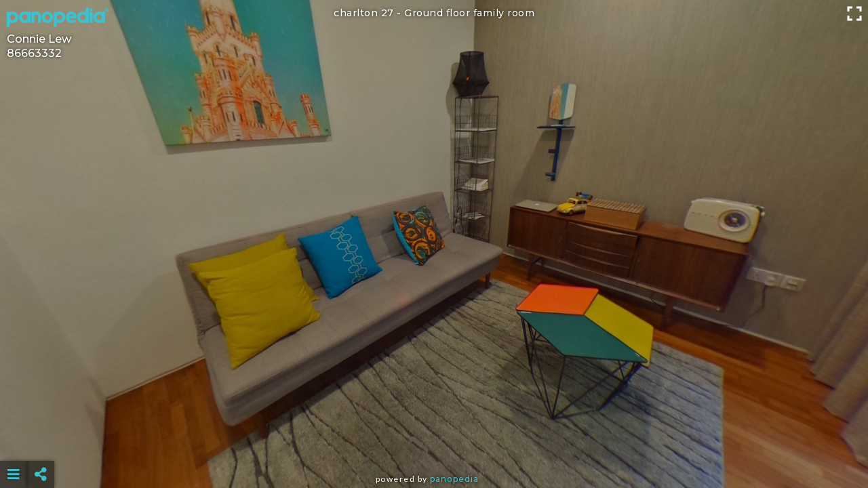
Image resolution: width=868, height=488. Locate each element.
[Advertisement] (434, 441)
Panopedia (454, 479)
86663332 (34, 53)
